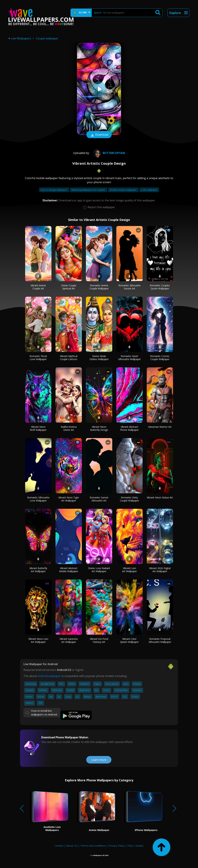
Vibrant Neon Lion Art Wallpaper (38, 640)
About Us (72, 846)
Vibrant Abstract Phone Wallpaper (129, 428)
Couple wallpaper (47, 38)
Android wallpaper (49, 676)
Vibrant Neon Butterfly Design (99, 428)
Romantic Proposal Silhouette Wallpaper (160, 640)
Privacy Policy (117, 846)
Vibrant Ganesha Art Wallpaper (69, 640)
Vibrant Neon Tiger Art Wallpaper (69, 499)
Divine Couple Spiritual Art (69, 287)
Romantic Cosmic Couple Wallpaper (160, 358)
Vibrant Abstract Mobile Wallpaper (69, 570)
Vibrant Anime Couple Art (38, 287)
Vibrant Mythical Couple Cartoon (69, 358)
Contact (59, 846)
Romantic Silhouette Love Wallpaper (38, 499)
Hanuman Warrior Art (160, 427)
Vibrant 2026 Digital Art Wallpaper (160, 570)
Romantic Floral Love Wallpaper (38, 358)
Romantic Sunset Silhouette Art (99, 499)
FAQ (130, 846)
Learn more (99, 760)
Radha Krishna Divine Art (69, 428)
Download (99, 135)
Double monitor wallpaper (123, 190)
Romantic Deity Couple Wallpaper (129, 499)
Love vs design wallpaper (54, 190)
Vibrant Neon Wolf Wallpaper (38, 428)
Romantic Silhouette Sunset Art (129, 287)
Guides (139, 846)
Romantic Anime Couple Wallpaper (99, 287)
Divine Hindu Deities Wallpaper (99, 358)
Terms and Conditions (93, 846)
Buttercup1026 (108, 153)
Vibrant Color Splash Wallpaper (129, 640)
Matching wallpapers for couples (89, 190)
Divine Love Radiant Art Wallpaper (99, 570)
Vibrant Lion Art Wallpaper (129, 570)
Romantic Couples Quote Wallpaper (160, 287)
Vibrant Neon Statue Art (160, 497)
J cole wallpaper (149, 190)
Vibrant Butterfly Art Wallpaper (38, 570)
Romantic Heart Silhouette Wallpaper (129, 358)
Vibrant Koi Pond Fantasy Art (99, 640)
